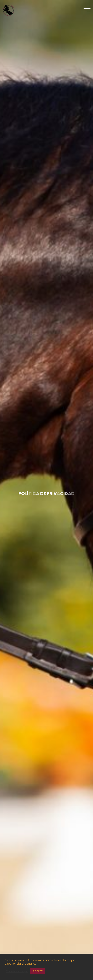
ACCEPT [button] (38, 971)
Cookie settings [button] (17, 971)
